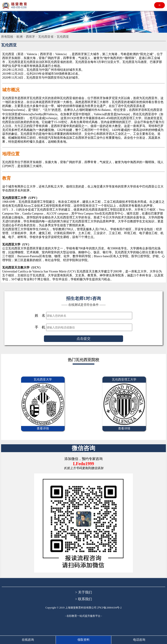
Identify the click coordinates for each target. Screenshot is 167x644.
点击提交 (83, 339)
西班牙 (30, 37)
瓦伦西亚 (63, 37)
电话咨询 (139, 640)
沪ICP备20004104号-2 (109, 608)
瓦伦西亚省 (46, 37)
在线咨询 (28, 640)
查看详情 (43, 428)
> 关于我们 (83, 592)
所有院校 (7, 37)
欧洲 (20, 37)
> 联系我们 (83, 599)
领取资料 (83, 640)
